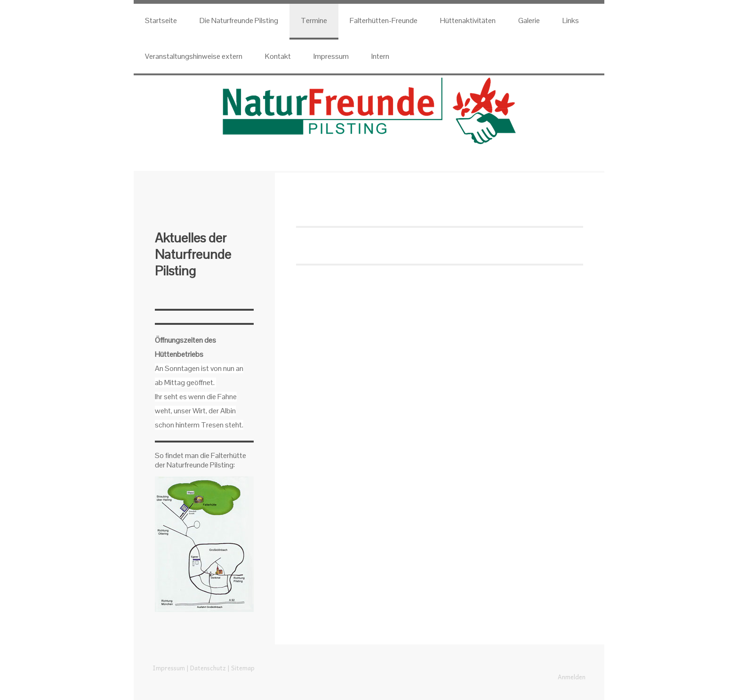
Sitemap (243, 668)
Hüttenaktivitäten (468, 20)
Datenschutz (208, 668)
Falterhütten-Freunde (384, 20)
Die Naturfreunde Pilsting (239, 20)
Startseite (161, 20)
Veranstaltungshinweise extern (194, 56)
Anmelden (572, 677)
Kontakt (278, 56)
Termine (314, 20)
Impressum (331, 56)
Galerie (529, 20)
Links (571, 20)
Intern (380, 56)
